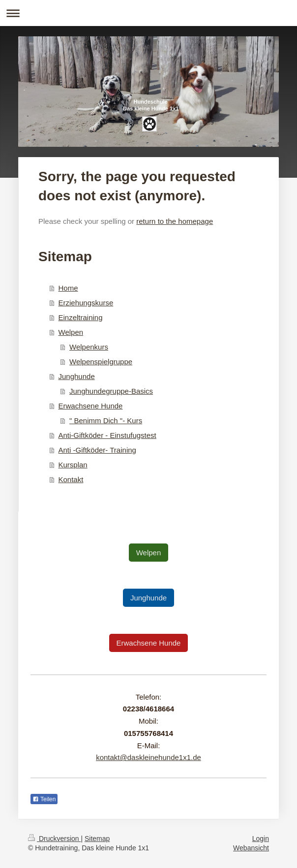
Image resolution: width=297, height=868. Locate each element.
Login (261, 839)
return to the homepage (175, 221)
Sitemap (97, 839)
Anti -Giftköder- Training (97, 450)
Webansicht (251, 848)
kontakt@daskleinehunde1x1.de (148, 757)
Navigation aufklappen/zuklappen (148, 13)
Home (68, 288)
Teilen (44, 799)
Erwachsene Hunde (91, 406)
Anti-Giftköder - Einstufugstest (107, 435)
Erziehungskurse (86, 303)
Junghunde (77, 376)
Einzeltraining (81, 317)
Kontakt (71, 479)
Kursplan (73, 465)
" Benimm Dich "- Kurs (106, 420)
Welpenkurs (89, 347)
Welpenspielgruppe (101, 362)
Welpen (71, 332)
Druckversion (54, 839)
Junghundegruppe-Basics (111, 391)
